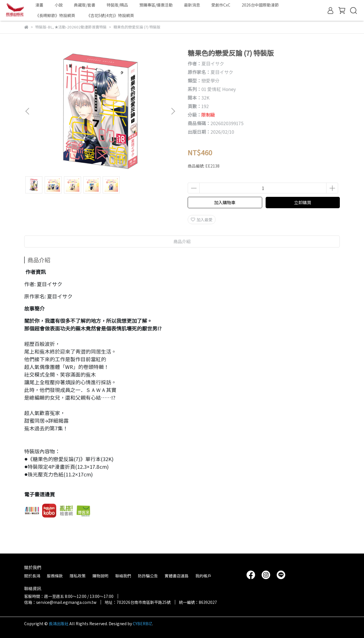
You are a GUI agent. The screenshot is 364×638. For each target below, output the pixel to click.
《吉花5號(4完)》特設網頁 (110, 15)
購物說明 (100, 576)
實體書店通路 (177, 576)
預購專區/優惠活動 (156, 5)
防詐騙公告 (148, 576)
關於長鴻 (32, 576)
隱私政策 (78, 576)
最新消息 (192, 5)
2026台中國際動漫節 (260, 5)
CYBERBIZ (142, 623)
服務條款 (55, 576)
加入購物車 (225, 202)
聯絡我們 (123, 576)
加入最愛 (202, 220)
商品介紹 (182, 241)
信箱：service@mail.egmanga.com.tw (60, 602)
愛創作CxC (221, 5)
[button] (173, 111)
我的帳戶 (203, 576)
